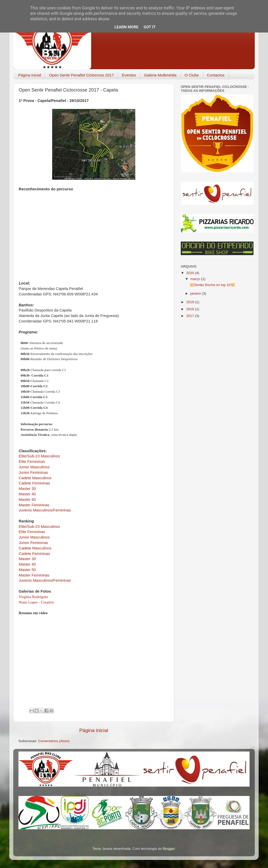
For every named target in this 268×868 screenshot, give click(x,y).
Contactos (216, 75)
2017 (191, 316)
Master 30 (27, 489)
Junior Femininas (33, 472)
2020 (191, 273)
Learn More (126, 27)
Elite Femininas (32, 462)
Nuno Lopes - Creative (36, 602)
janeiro (196, 293)
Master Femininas (34, 505)
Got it (150, 27)
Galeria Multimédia (160, 75)
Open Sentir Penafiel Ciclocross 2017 (81, 75)
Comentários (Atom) (54, 741)
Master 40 (27, 494)
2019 (191, 302)
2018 (191, 309)
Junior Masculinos (34, 467)
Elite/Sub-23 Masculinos (39, 456)
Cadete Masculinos (35, 478)
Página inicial (30, 75)
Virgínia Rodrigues (33, 597)
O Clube (192, 75)
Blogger (169, 849)
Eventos (129, 75)
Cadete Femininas (34, 483)
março (196, 279)
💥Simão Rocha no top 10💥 (212, 285)
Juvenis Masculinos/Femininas (45, 510)
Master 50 (27, 500)
